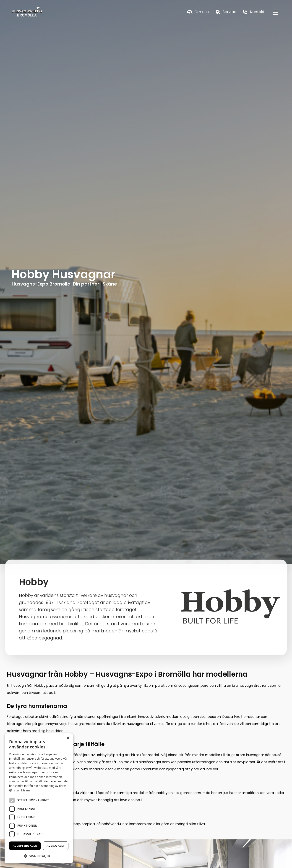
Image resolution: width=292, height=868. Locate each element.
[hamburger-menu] (275, 12)
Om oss (202, 12)
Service (229, 12)
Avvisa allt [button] (56, 846)
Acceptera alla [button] (25, 846)
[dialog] (39, 798)
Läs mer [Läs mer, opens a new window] (26, 790)
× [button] (68, 738)
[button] (39, 856)
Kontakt (257, 12)
